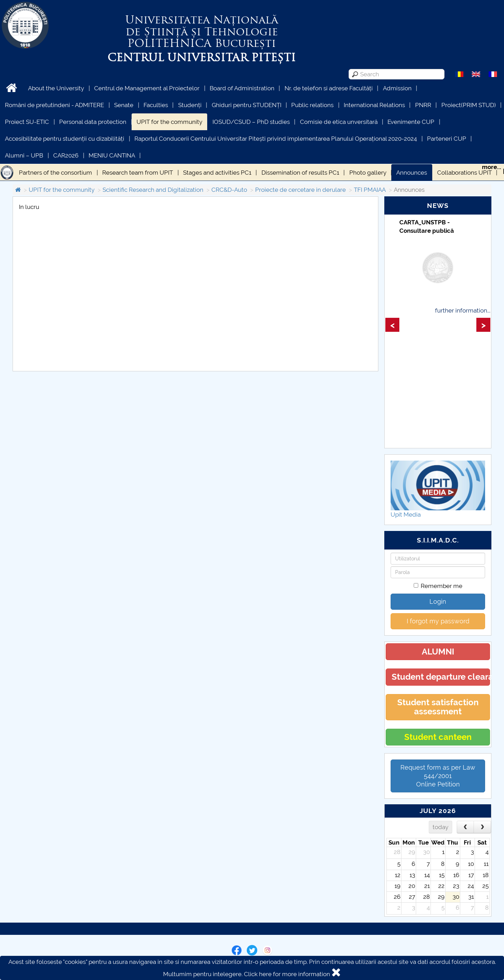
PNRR (423, 105)
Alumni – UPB (24, 155)
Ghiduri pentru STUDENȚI (247, 105)
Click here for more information (287, 974)
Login (438, 601)
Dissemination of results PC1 (300, 173)
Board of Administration (242, 88)
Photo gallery (368, 173)
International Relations (374, 105)
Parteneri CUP (447, 139)
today (440, 827)
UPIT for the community (169, 122)
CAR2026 (66, 155)
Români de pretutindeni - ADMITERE (54, 105)
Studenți (190, 105)
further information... (463, 310)
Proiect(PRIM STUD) (469, 105)
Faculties (156, 105)
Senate (124, 105)
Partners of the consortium (55, 173)
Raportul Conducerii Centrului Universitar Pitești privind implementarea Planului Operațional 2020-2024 (276, 139)
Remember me (438, 586)
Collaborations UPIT (464, 173)
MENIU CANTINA (112, 155)
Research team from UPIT (138, 173)
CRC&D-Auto (229, 190)
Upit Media (406, 514)
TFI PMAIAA (370, 190)
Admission (397, 88)
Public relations (312, 105)
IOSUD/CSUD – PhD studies (251, 122)
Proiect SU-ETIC (27, 122)
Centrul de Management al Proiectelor (147, 88)
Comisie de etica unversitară (339, 122)
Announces (412, 173)
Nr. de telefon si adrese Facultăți (329, 88)
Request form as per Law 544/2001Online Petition (438, 776)
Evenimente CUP (411, 122)
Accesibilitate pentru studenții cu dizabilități (65, 139)
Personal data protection (93, 122)
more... (492, 167)
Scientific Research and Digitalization (153, 190)
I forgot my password (438, 621)
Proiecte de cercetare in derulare (300, 190)
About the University (56, 88)
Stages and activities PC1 (217, 173)
